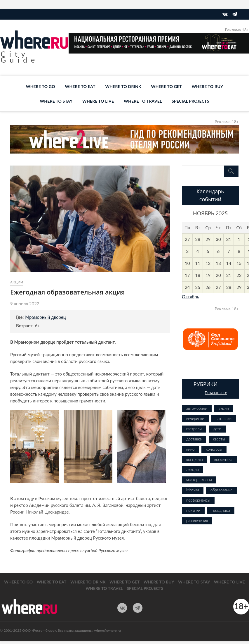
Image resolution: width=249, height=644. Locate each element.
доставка (194, 439)
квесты (219, 439)
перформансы (198, 500)
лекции (193, 469)
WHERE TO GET (167, 86)
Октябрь (190, 297)
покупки (193, 510)
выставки (224, 419)
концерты (195, 459)
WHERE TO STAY (56, 101)
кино (190, 449)
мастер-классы (199, 480)
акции (17, 282)
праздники (221, 510)
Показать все (216, 393)
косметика (223, 459)
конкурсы (214, 449)
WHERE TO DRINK (123, 86)
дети (217, 429)
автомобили (197, 408)
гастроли (194, 429)
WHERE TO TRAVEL (143, 101)
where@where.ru (108, 630)
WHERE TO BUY (207, 86)
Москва (193, 490)
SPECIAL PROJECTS (190, 101)
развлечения (197, 521)
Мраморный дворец (46, 317)
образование (221, 490)
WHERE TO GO (41, 86)
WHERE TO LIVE (98, 101)
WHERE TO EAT (80, 86)
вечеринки (195, 419)
